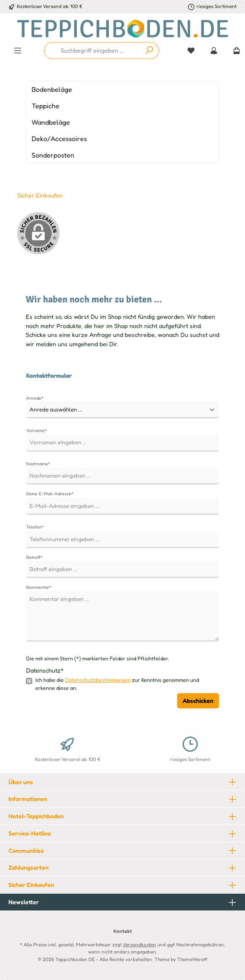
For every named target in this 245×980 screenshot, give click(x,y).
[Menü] (18, 51)
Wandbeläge (51, 122)
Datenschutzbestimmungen (98, 680)
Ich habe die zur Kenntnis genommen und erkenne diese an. (117, 684)
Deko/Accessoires (59, 139)
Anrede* (35, 398)
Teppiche (46, 106)
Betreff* (34, 557)
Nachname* (38, 464)
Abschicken (198, 701)
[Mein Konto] (214, 51)
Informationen (28, 799)
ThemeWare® (192, 959)
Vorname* (36, 430)
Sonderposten (53, 155)
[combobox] (92, 51)
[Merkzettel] (191, 51)
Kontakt (123, 931)
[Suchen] (149, 51)
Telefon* (35, 527)
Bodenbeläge (52, 89)
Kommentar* (39, 587)
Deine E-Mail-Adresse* (50, 494)
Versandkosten (139, 945)
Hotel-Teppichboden (36, 816)
